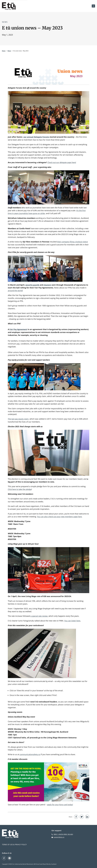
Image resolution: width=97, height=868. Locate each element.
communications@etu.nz (30, 754)
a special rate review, (39, 616)
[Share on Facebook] (76, 817)
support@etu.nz (59, 837)
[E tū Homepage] (9, 6)
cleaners (47, 285)
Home (4, 51)
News (5, 22)
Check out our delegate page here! (62, 162)
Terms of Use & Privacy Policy (14, 845)
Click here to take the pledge (20, 489)
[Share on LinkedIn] (87, 817)
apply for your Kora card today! (60, 805)
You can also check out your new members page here (59, 517)
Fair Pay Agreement (18, 329)
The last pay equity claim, (18, 419)
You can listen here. (72, 621)
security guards (32, 285)
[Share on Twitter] (82, 817)
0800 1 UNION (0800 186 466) (63, 834)
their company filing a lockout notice (72, 242)
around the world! (15, 291)
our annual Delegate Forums (36, 137)
